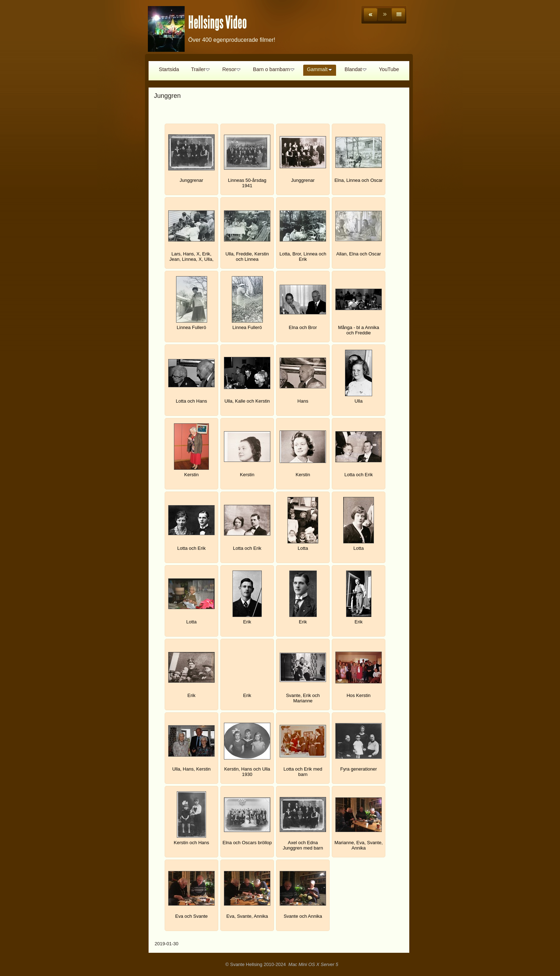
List (398, 15)
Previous (371, 15)
